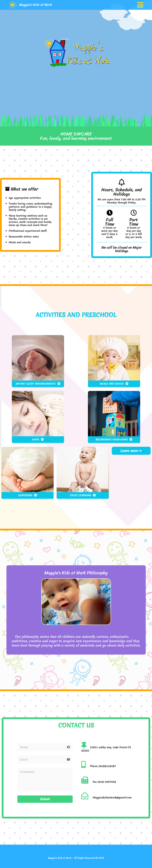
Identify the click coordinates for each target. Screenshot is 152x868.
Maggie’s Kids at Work (36, 5)
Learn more (131, 451)
